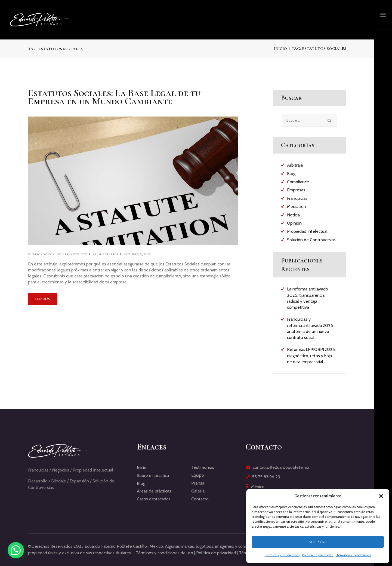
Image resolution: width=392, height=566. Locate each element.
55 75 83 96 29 (266, 477)
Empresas (296, 190)
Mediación (297, 206)
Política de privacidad (318, 555)
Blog (291, 174)
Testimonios (203, 467)
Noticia (293, 215)
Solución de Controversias (311, 240)
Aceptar (318, 542)
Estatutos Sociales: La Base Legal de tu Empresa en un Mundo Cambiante (114, 97)
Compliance (298, 182)
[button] (381, 496)
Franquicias (297, 198)
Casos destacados (154, 499)
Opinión (294, 223)
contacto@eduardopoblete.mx (281, 467)
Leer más (43, 299)
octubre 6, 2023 (137, 254)
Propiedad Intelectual (307, 231)
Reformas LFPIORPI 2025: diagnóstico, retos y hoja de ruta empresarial (311, 356)
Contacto (200, 499)
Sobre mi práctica (153, 475)
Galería (198, 491)
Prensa (198, 483)
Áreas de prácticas (154, 491)
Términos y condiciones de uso (164, 553)
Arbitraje (295, 165)
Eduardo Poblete (58, 254)
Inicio (280, 48)
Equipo (198, 475)
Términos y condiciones (282, 555)
